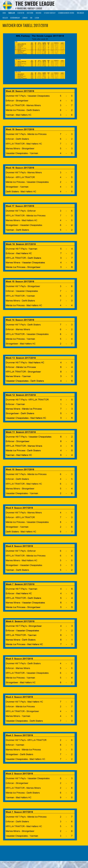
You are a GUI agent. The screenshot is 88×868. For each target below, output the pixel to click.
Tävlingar (80, 13)
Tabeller (11, 13)
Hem (4, 13)
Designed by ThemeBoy (78, 863)
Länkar (25, 18)
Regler (5, 18)
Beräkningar (15, 18)
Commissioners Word (66, 13)
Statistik (21, 13)
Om (31, 18)
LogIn (37, 18)
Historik (30, 13)
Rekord (39, 13)
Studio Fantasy (50, 13)
